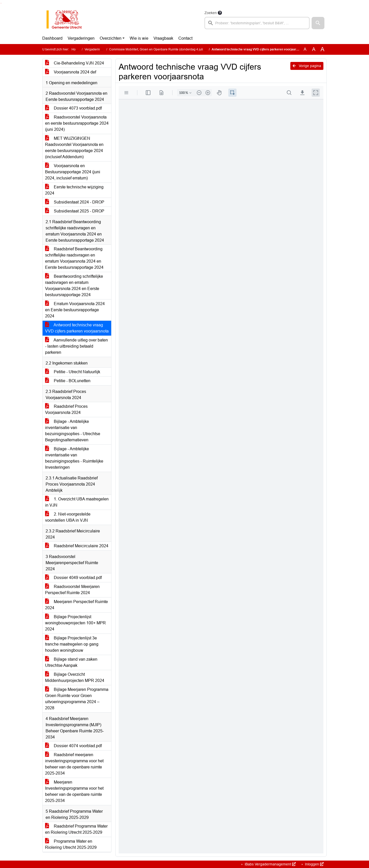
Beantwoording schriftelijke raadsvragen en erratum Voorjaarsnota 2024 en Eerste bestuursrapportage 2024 (74, 286)
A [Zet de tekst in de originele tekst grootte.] (305, 49)
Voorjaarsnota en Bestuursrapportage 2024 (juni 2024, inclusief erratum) (73, 172)
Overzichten (111, 38)
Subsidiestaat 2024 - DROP (75, 202)
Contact (185, 38)
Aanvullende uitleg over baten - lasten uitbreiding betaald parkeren (76, 346)
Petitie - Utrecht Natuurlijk (73, 372)
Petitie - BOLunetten (68, 381)
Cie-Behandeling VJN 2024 (75, 63)
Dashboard (52, 38)
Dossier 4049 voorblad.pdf (73, 578)
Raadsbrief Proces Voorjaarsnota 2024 (66, 409)
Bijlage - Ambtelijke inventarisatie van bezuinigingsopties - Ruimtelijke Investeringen (74, 458)
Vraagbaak (163, 38)
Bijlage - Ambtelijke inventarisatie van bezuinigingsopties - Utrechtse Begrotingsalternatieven (73, 431)
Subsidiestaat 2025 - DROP (75, 211)
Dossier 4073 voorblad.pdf (73, 108)
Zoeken (211, 13)
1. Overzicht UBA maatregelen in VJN (77, 502)
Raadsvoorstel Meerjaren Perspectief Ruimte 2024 (72, 590)
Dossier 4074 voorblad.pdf (73, 746)
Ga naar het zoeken (1, 3)
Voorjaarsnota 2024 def (71, 72)
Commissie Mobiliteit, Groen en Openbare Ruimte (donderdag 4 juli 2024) (161, 49)
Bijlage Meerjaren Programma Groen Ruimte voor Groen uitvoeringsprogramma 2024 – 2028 (77, 699)
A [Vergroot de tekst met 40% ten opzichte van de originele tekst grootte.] (322, 49)
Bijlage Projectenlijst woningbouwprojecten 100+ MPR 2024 (75, 623)
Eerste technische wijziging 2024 (74, 190)
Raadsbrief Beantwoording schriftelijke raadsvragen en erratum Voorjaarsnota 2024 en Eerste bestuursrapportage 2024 (74, 258)
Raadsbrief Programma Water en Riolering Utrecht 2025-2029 (76, 829)
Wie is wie (139, 38)
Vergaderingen (81, 38)
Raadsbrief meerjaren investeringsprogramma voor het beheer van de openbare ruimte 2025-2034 (74, 764)
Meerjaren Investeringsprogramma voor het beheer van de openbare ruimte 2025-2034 (74, 791)
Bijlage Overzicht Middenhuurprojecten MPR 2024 (75, 677)
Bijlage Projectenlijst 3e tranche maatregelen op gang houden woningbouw (72, 644)
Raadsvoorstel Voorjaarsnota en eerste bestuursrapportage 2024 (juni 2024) (77, 123)
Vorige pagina (307, 66)
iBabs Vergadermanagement (270, 864)
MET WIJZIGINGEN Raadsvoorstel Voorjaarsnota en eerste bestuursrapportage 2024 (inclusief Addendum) (74, 148)
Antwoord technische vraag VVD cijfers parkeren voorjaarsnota (77, 328)
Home (76, 49)
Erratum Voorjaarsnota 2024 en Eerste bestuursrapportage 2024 (75, 310)
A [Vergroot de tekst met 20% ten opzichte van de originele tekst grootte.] (314, 49)
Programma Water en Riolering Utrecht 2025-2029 (71, 844)
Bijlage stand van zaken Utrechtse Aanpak (71, 662)
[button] (318, 23)
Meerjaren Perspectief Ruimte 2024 (76, 605)
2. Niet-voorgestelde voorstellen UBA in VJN (68, 517)
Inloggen (314, 864)
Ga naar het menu (1, 3)
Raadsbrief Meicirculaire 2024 (77, 546)
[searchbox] (257, 23)
